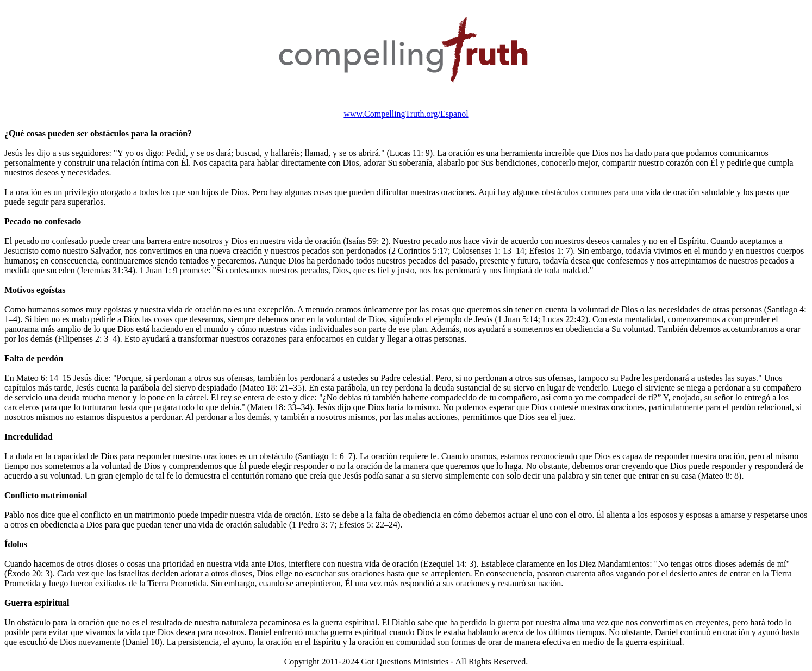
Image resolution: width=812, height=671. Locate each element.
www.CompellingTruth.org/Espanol (406, 114)
